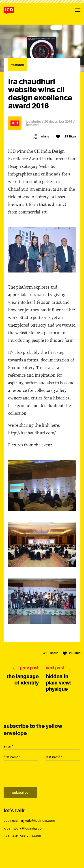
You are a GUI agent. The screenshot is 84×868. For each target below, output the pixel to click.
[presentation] (38, 775)
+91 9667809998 (27, 836)
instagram (49, 858)
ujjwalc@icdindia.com (38, 820)
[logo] (9, 11)
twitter (22, 858)
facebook (8, 858)
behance (76, 858)
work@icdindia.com (29, 828)
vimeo (63, 858)
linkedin (35, 858)
